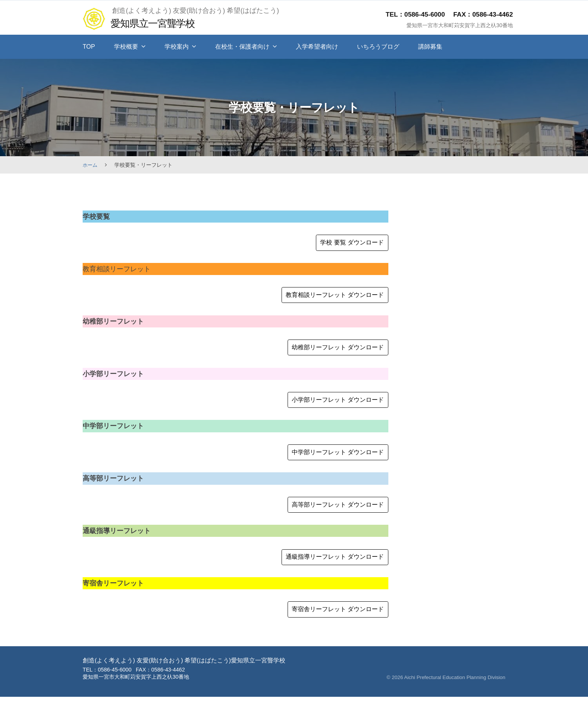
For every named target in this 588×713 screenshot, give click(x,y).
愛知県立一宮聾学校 (157, 23)
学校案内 (177, 47)
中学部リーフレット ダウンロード (332, 461)
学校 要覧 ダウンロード (348, 244)
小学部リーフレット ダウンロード (332, 407)
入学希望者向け (317, 47)
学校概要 (126, 47)
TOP (89, 47)
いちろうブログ (378, 47)
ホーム (91, 165)
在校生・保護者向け (242, 47)
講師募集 (430, 47)
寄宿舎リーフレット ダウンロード (332, 625)
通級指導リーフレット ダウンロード (328, 570)
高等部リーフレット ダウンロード (332, 516)
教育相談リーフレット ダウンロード (328, 298)
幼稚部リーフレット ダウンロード (332, 352)
